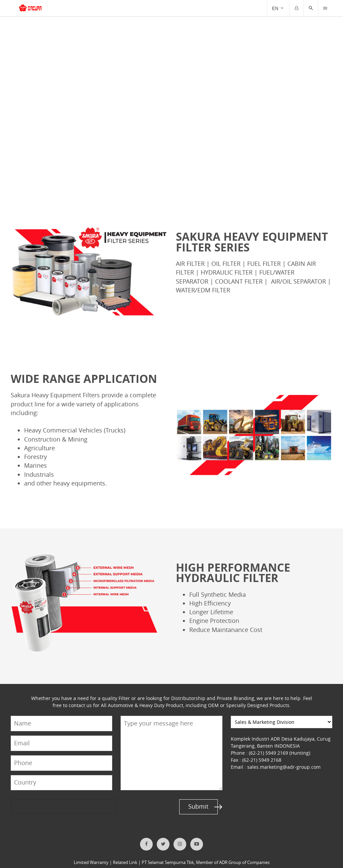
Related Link (125, 854)
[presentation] (37, 797)
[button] (311, 8)
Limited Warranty (92, 854)
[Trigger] (325, 8)
